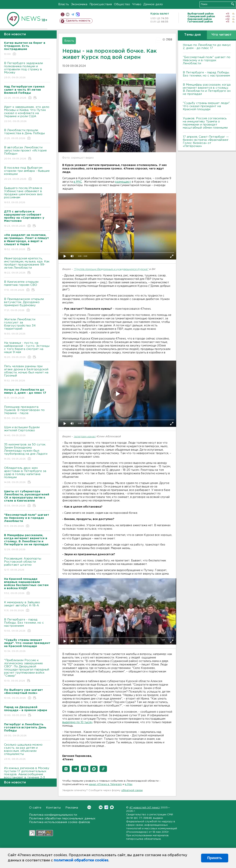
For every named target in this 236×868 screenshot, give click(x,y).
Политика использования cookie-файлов (60, 822)
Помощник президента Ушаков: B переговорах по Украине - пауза (27, 413)
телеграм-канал (85, 437)
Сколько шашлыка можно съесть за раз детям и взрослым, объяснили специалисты (27, 752)
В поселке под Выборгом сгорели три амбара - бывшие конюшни (27, 174)
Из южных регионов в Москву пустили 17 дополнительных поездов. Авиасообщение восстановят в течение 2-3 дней (27, 777)
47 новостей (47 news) (144, 808)
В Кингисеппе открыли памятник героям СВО (27, 286)
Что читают (222, 35)
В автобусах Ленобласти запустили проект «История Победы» (27, 153)
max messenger (78, 14)
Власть (64, 4)
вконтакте (68, 14)
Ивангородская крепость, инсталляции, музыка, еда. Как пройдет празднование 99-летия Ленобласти (27, 266)
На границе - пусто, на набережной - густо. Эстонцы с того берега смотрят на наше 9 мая (27, 350)
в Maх (129, 784)
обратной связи (132, 790)
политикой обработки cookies (81, 860)
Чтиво (137, 4)
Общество (122, 4)
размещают (123, 182)
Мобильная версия (63, 14)
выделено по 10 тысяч (77, 722)
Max (112, 807)
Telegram (106, 807)
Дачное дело (153, 4)
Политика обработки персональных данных (62, 819)
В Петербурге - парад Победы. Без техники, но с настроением (27, 625)
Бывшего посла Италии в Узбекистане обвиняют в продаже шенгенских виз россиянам (27, 196)
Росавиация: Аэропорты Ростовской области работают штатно (27, 564)
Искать (233, 4)
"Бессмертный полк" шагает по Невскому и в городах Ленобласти (207, 60)
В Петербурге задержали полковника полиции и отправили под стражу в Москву (27, 71)
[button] (66, 769)
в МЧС (78, 182)
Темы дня (192, 35)
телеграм (73, 14)
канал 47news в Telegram (105, 784)
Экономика (79, 4)
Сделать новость (78, 21)
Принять (215, 858)
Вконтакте (89, 807)
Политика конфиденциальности (53, 815)
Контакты (53, 808)
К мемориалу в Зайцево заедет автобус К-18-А (27, 607)
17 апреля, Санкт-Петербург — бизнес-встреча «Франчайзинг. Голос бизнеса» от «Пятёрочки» (206, 141)
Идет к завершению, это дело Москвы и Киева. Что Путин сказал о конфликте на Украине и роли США (27, 114)
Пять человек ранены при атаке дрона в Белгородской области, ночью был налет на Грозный (27, 374)
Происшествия (101, 4)
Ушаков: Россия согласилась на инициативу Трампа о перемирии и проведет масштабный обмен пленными (205, 123)
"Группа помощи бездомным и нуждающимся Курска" (111, 269)
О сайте (35, 808)
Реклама (72, 808)
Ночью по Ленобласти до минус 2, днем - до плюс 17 (207, 47)
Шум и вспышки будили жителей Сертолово (27, 432)
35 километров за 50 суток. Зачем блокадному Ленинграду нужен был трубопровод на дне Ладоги (27, 452)
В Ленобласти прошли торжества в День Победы (27, 134)
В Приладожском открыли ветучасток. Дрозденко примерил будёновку (27, 305)
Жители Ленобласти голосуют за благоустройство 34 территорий (27, 327)
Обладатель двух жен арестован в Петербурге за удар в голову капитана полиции (27, 475)
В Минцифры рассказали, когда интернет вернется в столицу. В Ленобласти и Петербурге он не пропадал (207, 89)
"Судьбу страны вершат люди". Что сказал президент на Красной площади (207, 106)
